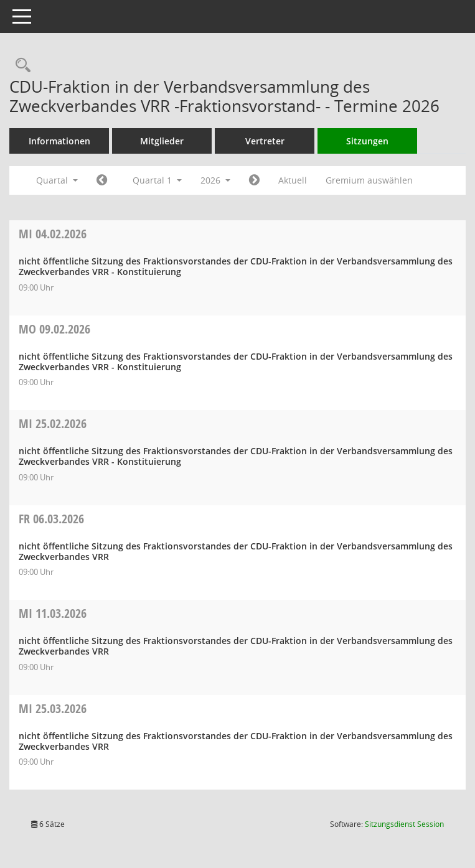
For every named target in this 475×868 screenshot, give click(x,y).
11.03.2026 (53, 613)
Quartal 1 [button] (157, 180)
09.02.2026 (54, 329)
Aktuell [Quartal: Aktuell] (293, 180)
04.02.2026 (53, 234)
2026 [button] (215, 180)
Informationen (59, 141)
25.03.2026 (53, 708)
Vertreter (265, 141)
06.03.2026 (51, 519)
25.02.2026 (53, 423)
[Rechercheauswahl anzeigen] (20, 66)
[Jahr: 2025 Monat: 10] (102, 180)
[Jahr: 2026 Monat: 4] (254, 180)
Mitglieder (162, 141)
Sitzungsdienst (404, 824)
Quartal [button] (57, 180)
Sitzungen (367, 141)
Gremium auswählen (369, 180)
